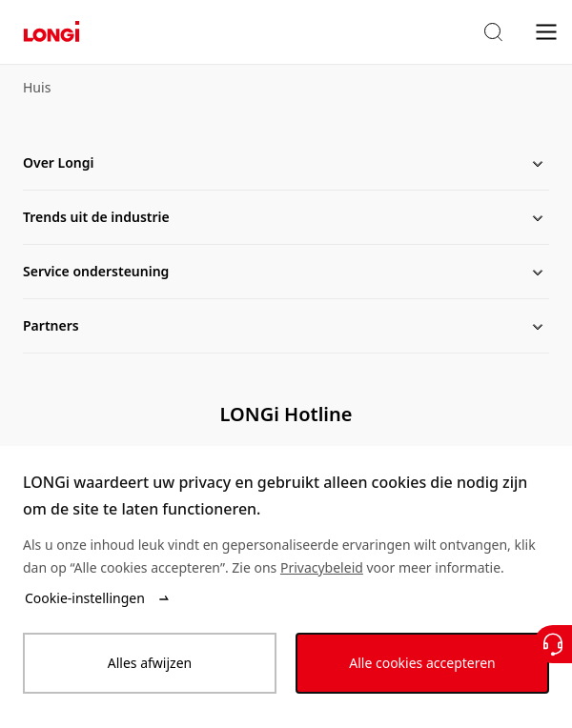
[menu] (546, 31)
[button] (493, 32)
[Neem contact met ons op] (553, 644)
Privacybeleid (322, 567)
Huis (37, 87)
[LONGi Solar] (51, 32)
